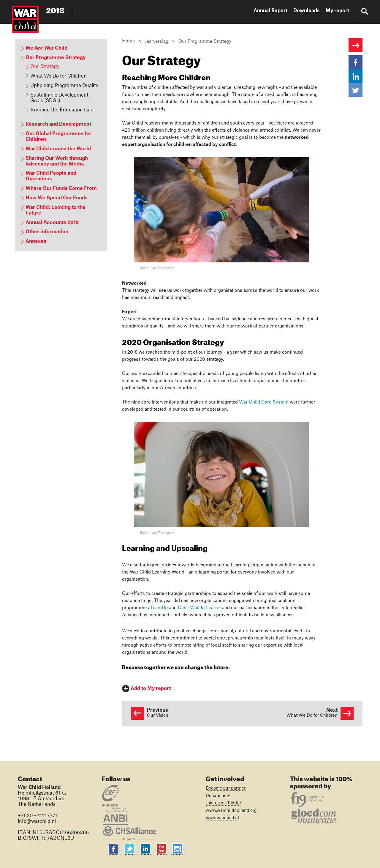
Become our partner (226, 788)
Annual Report (270, 11)
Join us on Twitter (223, 803)
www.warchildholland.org (231, 811)
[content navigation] (61, 145)
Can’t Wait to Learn (198, 608)
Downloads (307, 11)
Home (128, 41)
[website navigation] (311, 12)
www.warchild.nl (222, 818)
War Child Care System (264, 402)
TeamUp (159, 608)
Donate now (218, 796)
